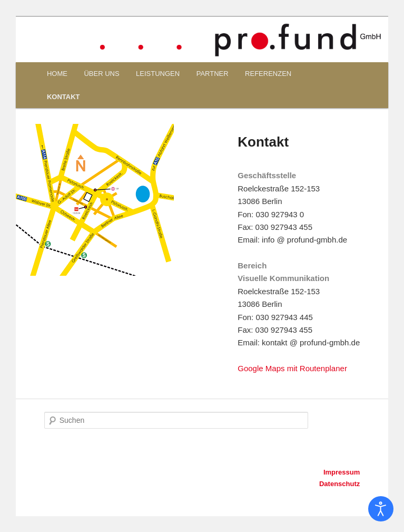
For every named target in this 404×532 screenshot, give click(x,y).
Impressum (342, 472)
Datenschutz (339, 484)
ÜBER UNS (101, 74)
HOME (57, 74)
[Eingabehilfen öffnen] (381, 509)
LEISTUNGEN (158, 74)
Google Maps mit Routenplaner (292, 368)
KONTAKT (63, 97)
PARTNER (213, 74)
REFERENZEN (268, 74)
